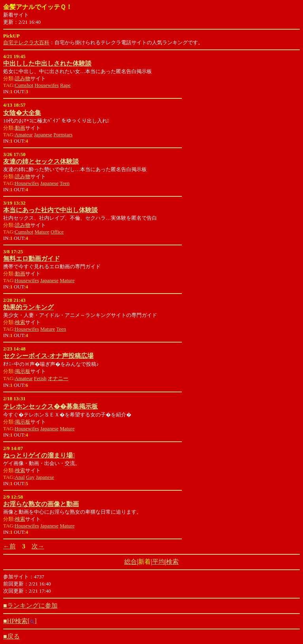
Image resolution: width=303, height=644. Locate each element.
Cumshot (24, 85)
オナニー (58, 378)
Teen (65, 183)
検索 (20, 322)
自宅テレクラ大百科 (26, 42)
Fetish (40, 378)
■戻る (11, 636)
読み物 (23, 78)
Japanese (43, 135)
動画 (20, 128)
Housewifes (47, 85)
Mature (42, 232)
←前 (9, 546)
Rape (65, 85)
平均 (159, 562)
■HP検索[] (20, 621)
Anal (20, 477)
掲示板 (23, 371)
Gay (30, 477)
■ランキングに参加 (30, 605)
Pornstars (63, 135)
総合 (131, 562)
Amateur (23, 135)
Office (57, 232)
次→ (38, 546)
